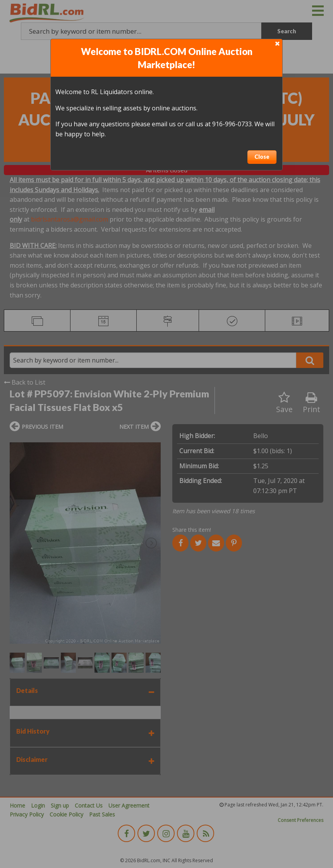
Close (262, 157)
